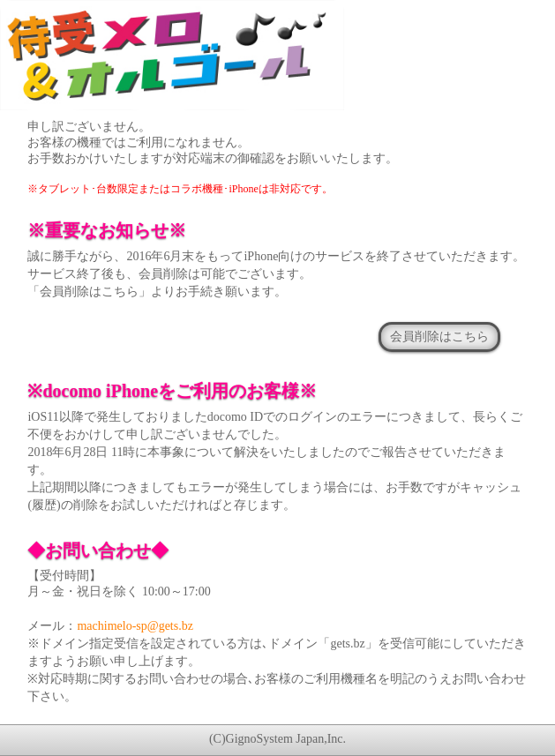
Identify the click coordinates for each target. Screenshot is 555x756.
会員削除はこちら (439, 336)
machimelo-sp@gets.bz (135, 626)
